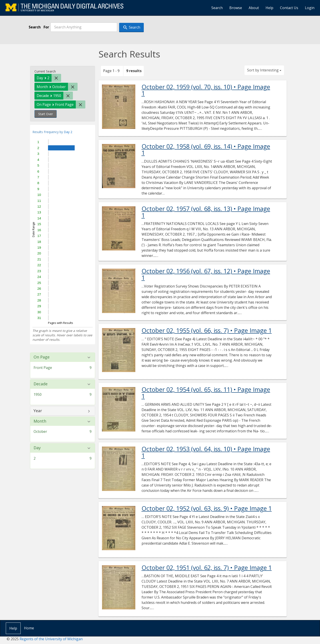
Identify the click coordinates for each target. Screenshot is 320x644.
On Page (42, 357)
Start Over (46, 114)
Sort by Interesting (264, 70)
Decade (41, 384)
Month (40, 421)
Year (38, 411)
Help (269, 8)
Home (29, 628)
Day (37, 448)
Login (310, 8)
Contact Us (289, 8)
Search (217, 8)
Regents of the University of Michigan (51, 639)
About (254, 8)
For (46, 27)
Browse (236, 8)
